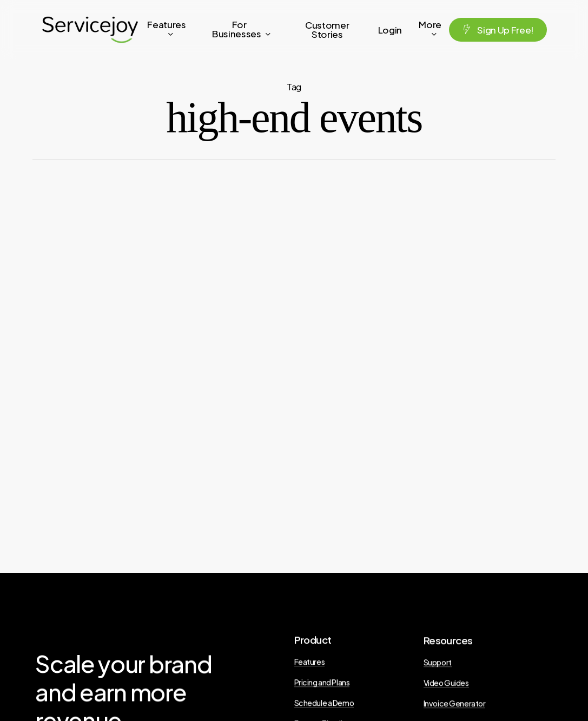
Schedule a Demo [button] (324, 705)
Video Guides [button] (446, 687)
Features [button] (310, 664)
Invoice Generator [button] (455, 707)
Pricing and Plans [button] (322, 685)
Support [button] (438, 666)
